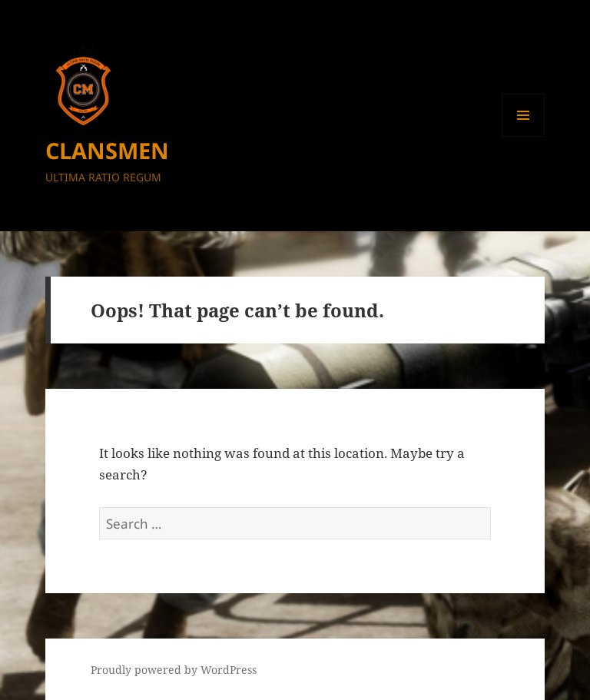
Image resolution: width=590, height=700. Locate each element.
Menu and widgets (524, 136)
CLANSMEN (107, 150)
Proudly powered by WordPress (174, 670)
